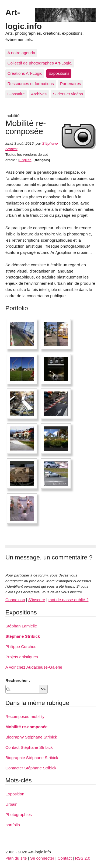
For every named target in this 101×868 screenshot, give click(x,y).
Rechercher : (18, 680)
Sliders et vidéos (68, 94)
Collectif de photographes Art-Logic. (40, 63)
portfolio (13, 825)
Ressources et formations (31, 84)
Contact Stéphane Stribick (29, 747)
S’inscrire (37, 600)
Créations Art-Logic (25, 73)
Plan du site (16, 858)
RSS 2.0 (83, 858)
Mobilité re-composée (26, 727)
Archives (39, 94)
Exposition (15, 794)
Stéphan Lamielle (21, 626)
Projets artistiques (22, 657)
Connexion (15, 600)
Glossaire (16, 94)
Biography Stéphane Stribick (31, 737)
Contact (65, 858)
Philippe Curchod (21, 647)
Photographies (19, 814)
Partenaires (71, 84)
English (25, 160)
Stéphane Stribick (23, 636)
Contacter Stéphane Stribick (31, 768)
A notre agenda (21, 53)
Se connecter (42, 858)
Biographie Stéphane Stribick (32, 758)
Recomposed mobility (25, 716)
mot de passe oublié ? (69, 600)
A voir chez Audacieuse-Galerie (34, 667)
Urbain (11, 804)
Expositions (59, 73)
